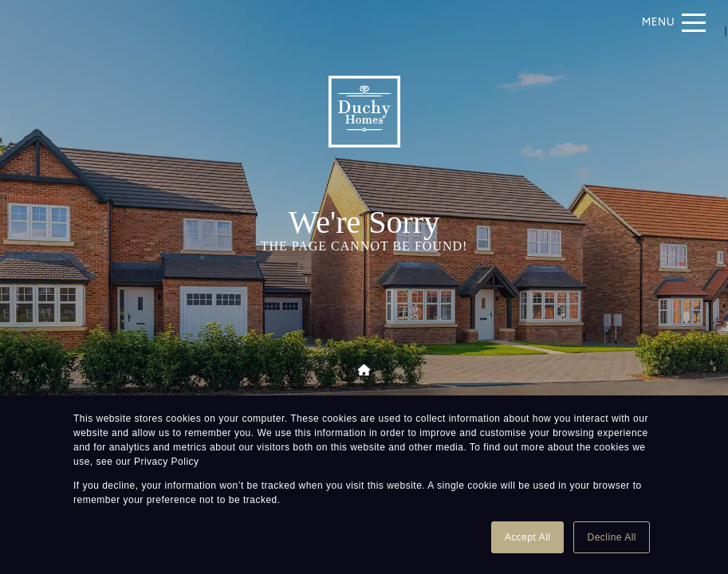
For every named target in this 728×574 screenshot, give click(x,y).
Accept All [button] (528, 537)
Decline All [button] (612, 537)
